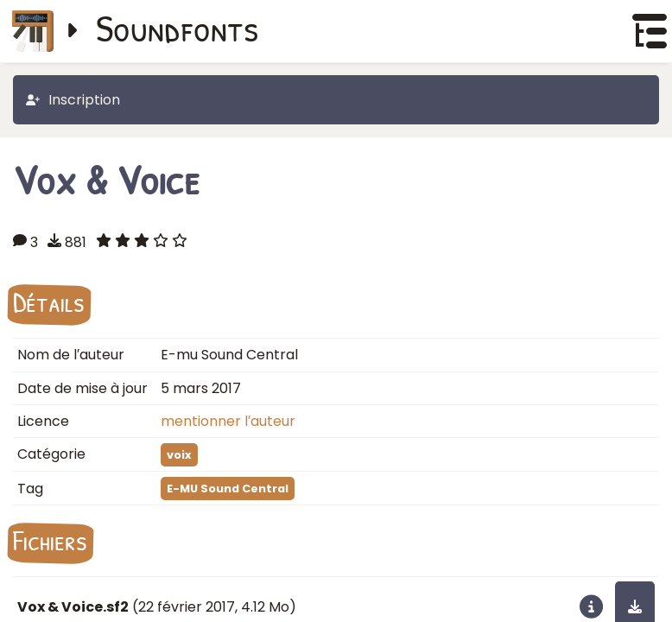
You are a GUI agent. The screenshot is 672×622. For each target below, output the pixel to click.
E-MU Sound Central (228, 489)
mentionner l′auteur (228, 421)
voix (179, 455)
